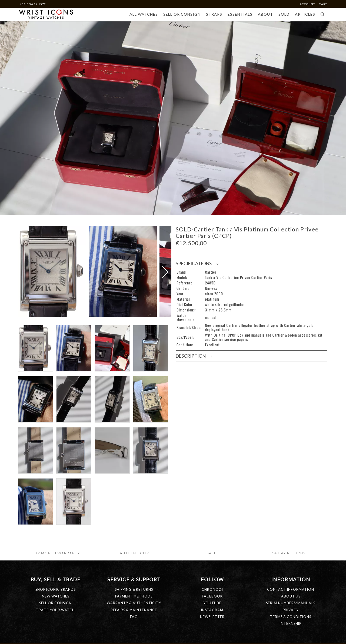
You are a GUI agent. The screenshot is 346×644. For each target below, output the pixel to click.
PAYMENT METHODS (134, 629)
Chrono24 (212, 622)
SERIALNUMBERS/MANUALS (291, 635)
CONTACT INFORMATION (291, 622)
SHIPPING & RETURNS (134, 622)
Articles (305, 14)
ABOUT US (291, 629)
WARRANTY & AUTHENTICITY (134, 635)
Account (308, 4)
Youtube (212, 635)
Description (194, 356)
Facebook (212, 629)
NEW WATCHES (56, 629)
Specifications (197, 263)
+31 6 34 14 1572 (33, 4)
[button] (165, 288)
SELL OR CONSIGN (55, 635)
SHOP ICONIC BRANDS (56, 622)
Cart (323, 4)
